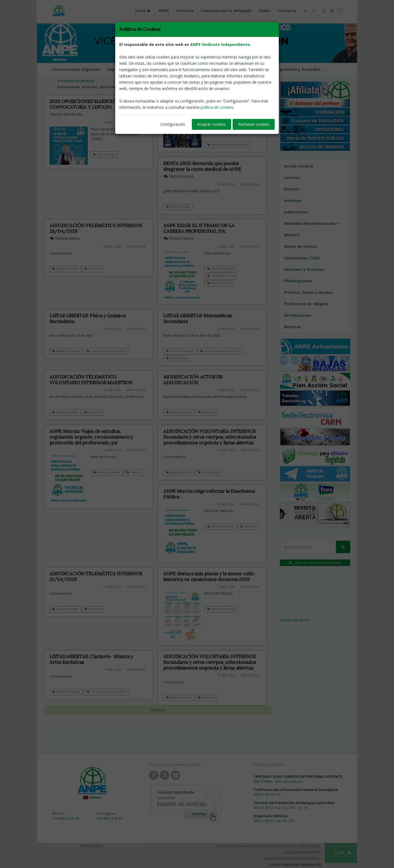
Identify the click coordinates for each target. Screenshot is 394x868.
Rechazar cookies (254, 124)
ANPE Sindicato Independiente (220, 44)
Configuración (173, 124)
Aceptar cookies (212, 124)
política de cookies (217, 107)
